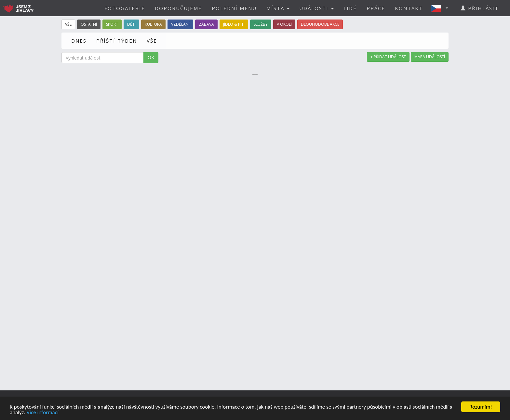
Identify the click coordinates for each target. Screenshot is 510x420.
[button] (442, 8)
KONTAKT (409, 8)
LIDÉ (350, 8)
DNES (79, 41)
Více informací (43, 413)
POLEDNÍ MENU (234, 8)
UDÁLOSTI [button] (316, 8)
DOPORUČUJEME (178, 8)
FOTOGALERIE (125, 8)
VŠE (152, 41)
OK (151, 57)
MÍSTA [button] (278, 8)
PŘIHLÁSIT (480, 8)
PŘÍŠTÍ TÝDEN (117, 41)
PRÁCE (376, 8)
